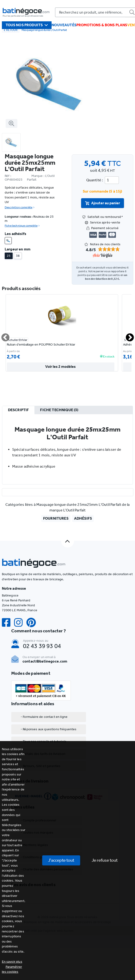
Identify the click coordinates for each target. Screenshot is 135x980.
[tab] (18, 410)
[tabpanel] (68, 449)
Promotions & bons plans (102, 25)
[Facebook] (8, 623)
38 (18, 256)
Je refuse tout (105, 860)
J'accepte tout (61, 860)
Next (127, 336)
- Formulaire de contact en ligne (44, 717)
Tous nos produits (27, 25)
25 (9, 256)
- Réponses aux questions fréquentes (49, 729)
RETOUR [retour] (11, 30)
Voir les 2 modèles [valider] (60, 367)
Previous (3, 336)
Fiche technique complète (22, 226)
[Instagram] (20, 623)
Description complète (20, 207)
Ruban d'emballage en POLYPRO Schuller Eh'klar (41, 345)
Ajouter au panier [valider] (103, 203)
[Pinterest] (33, 623)
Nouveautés (64, 25)
